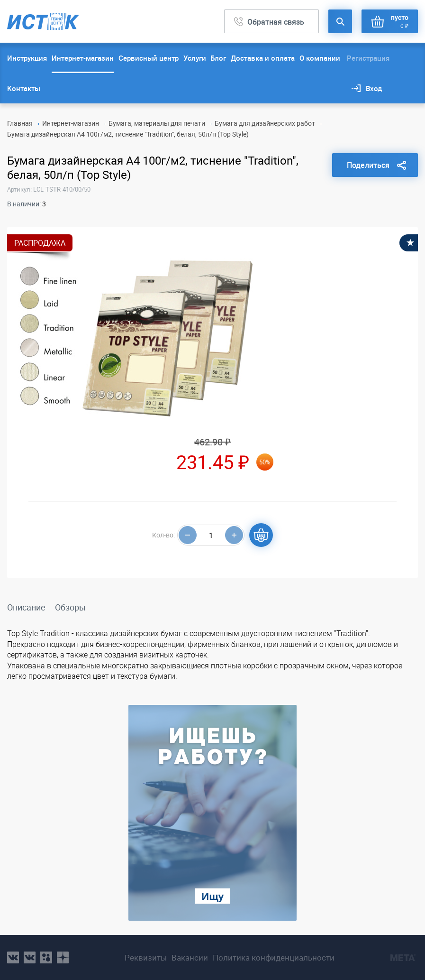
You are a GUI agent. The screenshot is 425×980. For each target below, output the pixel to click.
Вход (374, 88)
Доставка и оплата (263, 58)
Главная (20, 123)
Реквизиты (146, 958)
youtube (63, 957)
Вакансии (190, 958)
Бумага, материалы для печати (157, 123)
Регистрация (368, 58)
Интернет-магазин (83, 58)
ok (46, 957)
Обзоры (70, 607)
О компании (320, 58)
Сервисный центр (149, 58)
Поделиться (368, 165)
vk (13, 957)
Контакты (24, 88)
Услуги (195, 58)
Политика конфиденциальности (274, 958)
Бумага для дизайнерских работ (265, 123)
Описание (26, 607)
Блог (218, 58)
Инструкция (27, 58)
